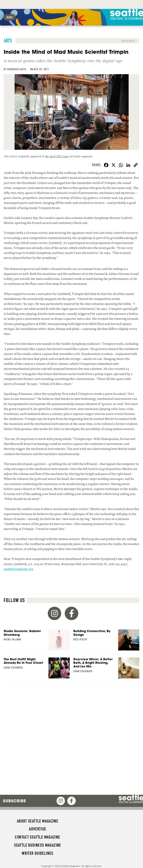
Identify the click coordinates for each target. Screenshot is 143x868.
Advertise (38, 829)
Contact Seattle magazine (38, 837)
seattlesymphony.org (18, 569)
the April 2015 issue (57, 156)
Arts (8, 41)
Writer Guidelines (38, 853)
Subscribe (14, 801)
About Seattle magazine (38, 821)
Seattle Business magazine (38, 845)
